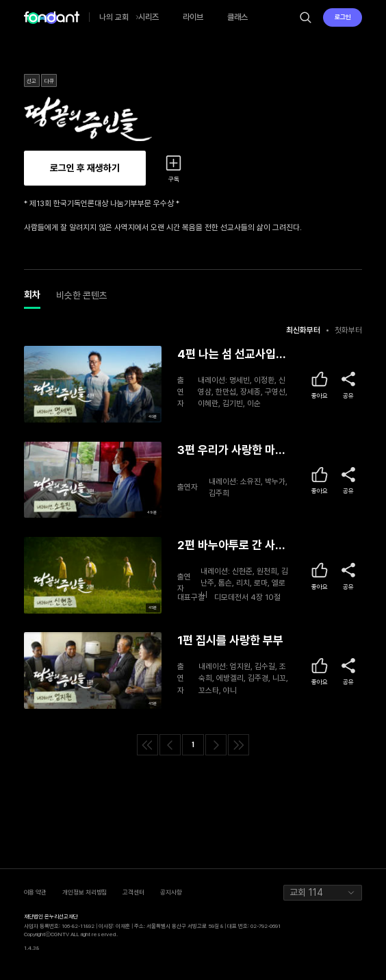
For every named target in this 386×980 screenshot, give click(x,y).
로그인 (343, 17)
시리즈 (149, 17)
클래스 (237, 17)
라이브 (193, 17)
